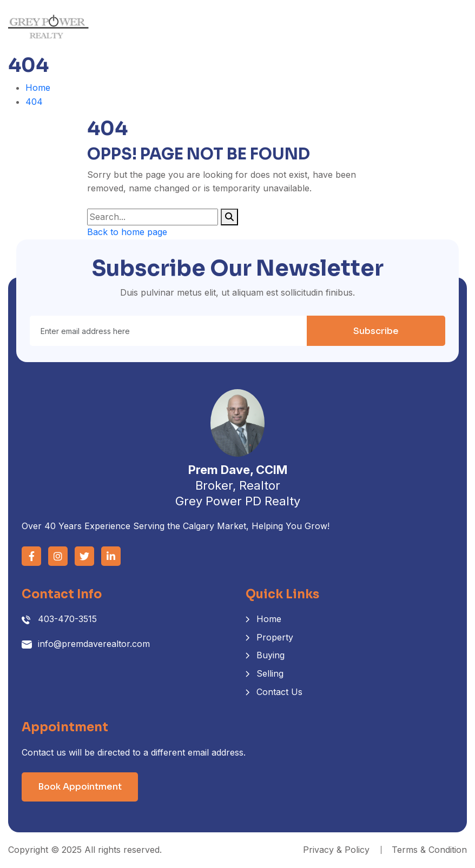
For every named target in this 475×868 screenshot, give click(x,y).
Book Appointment (80, 787)
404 (34, 102)
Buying (271, 655)
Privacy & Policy (336, 850)
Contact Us (279, 692)
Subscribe (376, 331)
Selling (270, 673)
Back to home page (127, 232)
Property (275, 637)
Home (38, 88)
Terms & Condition (429, 850)
